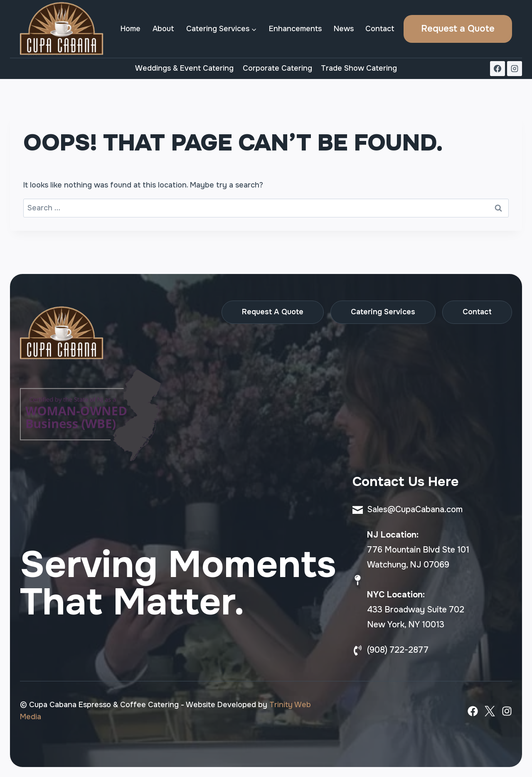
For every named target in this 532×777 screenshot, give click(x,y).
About (163, 29)
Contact (380, 29)
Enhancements (295, 29)
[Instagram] (515, 69)
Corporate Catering (277, 68)
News (344, 29)
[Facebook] (498, 69)
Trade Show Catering (359, 68)
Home (131, 29)
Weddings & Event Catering (184, 68)
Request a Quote (458, 29)
